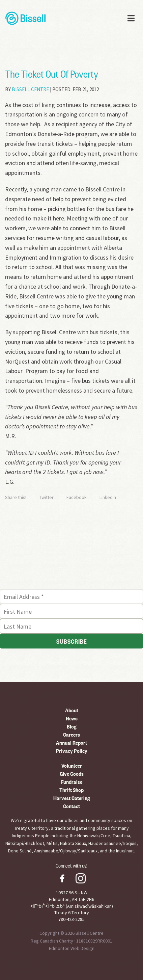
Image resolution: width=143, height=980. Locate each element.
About (72, 710)
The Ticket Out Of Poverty (52, 74)
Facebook (77, 497)
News (72, 718)
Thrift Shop (71, 790)
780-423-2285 (71, 919)
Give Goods (72, 773)
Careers (71, 734)
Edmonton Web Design (72, 948)
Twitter (46, 497)
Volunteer (72, 765)
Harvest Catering (72, 798)
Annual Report (71, 742)
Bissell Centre (30, 89)
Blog (72, 726)
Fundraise (72, 782)
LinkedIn (108, 497)
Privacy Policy (72, 750)
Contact (71, 806)
